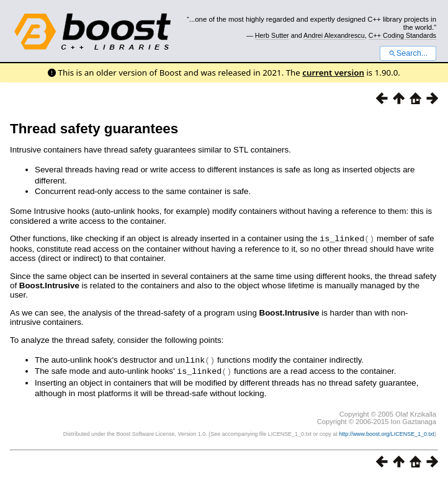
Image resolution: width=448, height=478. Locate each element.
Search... (408, 53)
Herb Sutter (272, 35)
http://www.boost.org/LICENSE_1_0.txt (387, 432)
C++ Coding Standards (402, 35)
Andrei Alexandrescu (334, 35)
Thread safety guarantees (94, 129)
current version (333, 73)
